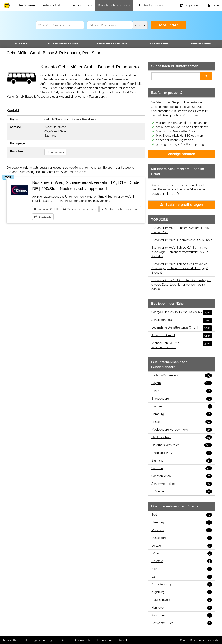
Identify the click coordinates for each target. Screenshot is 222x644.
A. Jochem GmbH (182, 335)
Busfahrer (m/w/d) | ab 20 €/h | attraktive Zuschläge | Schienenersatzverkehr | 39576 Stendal (180, 268)
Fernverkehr (201, 43)
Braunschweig (182, 600)
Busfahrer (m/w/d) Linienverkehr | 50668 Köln (182, 240)
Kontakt (124, 640)
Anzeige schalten (182, 154)
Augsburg (182, 592)
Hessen (182, 422)
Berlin (182, 391)
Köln (182, 569)
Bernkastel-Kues (182, 623)
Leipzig (182, 546)
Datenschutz (82, 640)
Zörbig (182, 553)
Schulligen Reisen (182, 320)
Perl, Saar (60, 131)
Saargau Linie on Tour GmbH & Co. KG (182, 312)
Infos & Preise (26, 5)
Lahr (182, 577)
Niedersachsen (182, 437)
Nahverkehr (159, 43)
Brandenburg (182, 399)
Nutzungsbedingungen (40, 640)
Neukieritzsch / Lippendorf (120, 209)
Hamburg (182, 414)
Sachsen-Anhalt (182, 476)
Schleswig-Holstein (182, 484)
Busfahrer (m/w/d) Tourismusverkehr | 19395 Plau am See (181, 230)
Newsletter (11, 640)
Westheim (182, 615)
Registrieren (190, 5)
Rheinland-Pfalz (182, 453)
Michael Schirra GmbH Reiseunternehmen (182, 345)
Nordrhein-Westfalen (182, 445)
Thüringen (182, 492)
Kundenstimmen (81, 5)
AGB (64, 640)
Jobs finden (168, 25)
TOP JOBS (21, 43)
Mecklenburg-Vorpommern (182, 430)
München (182, 530)
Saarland (50, 136)
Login (213, 5)
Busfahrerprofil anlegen (182, 205)
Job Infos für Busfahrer (151, 5)
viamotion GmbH (46, 209)
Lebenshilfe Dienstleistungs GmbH (182, 328)
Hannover (182, 608)
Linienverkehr (111, 43)
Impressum (104, 640)
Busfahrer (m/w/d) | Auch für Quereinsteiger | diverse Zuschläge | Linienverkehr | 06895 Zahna (181, 285)
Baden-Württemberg (182, 375)
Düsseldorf (182, 538)
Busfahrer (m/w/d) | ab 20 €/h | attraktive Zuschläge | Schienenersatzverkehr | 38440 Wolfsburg (180, 252)
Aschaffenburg (182, 584)
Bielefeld (182, 561)
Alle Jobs (63, 43)
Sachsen (182, 468)
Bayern (182, 383)
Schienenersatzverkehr (80, 209)
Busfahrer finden (52, 5)
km (140, 25)
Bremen (182, 406)
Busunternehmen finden (114, 5)
